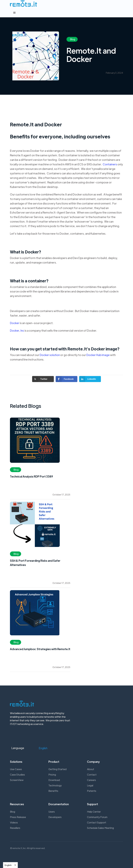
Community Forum (97, 817)
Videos (14, 822)
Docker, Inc (17, 332)
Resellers (15, 828)
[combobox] (10, 865)
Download (54, 780)
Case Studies (17, 775)
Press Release (18, 817)
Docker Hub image (98, 356)
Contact (92, 775)
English (8, 865)
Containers (110, 165)
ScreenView (17, 780)
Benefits (53, 791)
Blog (13, 812)
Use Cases (16, 769)
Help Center (94, 812)
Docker (15, 324)
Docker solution (50, 356)
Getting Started (57, 769)
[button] (66, 13)
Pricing (52, 775)
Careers (91, 780)
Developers (55, 817)
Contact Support (97, 822)
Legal (90, 785)
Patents (92, 791)
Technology (55, 785)
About (91, 769)
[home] (24, 3)
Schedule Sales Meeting (100, 828)
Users (52, 812)
